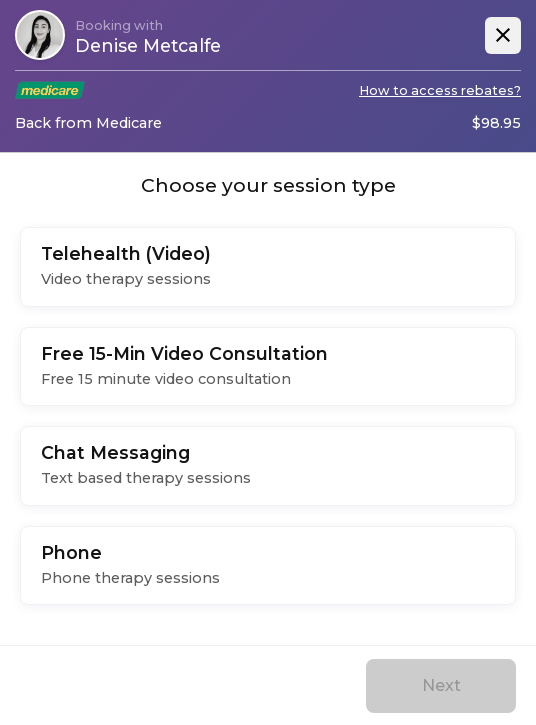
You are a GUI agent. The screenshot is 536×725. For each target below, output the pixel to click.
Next (441, 685)
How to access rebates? (440, 90)
